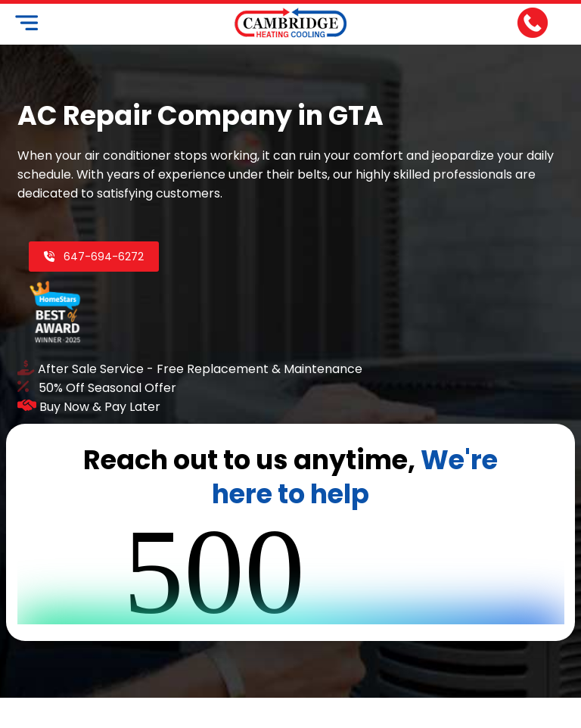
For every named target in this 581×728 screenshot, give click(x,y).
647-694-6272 (93, 257)
